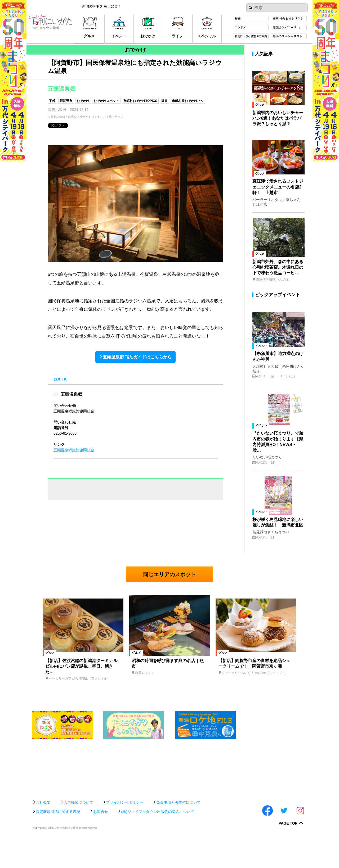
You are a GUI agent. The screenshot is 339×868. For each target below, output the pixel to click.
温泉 (164, 101)
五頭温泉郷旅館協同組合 (74, 450)
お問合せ (101, 840)
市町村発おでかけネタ (188, 101)
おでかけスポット (106, 101)
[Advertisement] (169, 805)
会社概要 (43, 831)
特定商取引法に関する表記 (58, 840)
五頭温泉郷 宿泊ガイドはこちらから (137, 357)
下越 (52, 101)
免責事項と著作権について (179, 831)
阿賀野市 (66, 101)
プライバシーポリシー (125, 831)
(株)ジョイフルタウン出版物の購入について (157, 840)
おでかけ (83, 101)
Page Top (288, 852)
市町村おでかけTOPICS (140, 101)
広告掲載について (78, 831)
